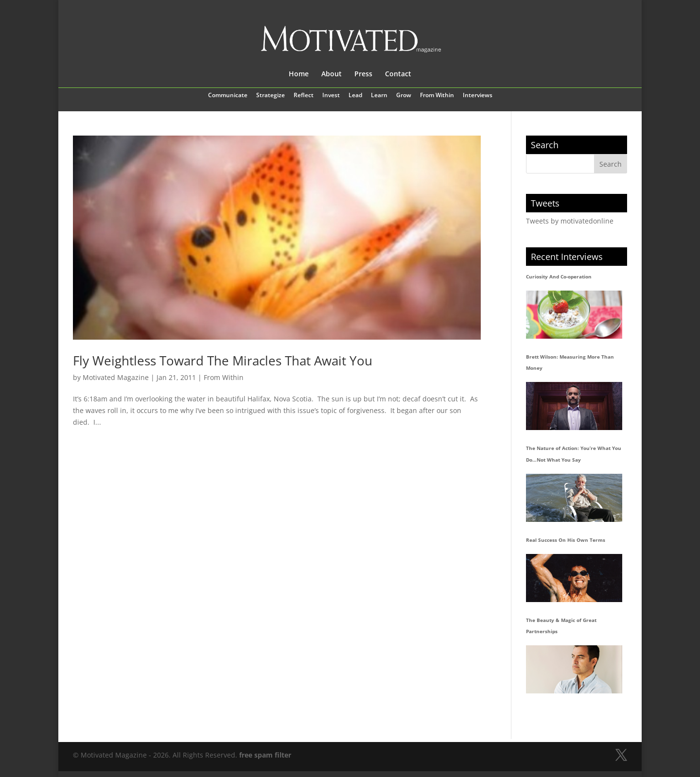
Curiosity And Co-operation (559, 276)
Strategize (271, 96)
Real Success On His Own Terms (566, 540)
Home (299, 74)
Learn (379, 96)
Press (363, 74)
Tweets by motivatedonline (570, 221)
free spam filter (265, 755)
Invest (331, 96)
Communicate (228, 96)
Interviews (478, 96)
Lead (355, 96)
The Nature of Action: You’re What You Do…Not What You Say (574, 454)
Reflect (304, 96)
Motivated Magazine (116, 377)
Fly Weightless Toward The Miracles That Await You (223, 361)
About (332, 74)
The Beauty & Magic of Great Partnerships (561, 626)
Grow (404, 96)
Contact (398, 74)
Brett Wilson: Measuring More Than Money (570, 363)
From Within (437, 96)
